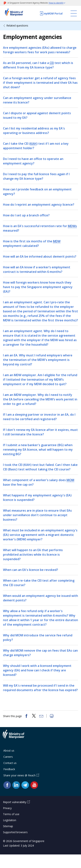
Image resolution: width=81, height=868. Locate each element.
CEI (52, 63)
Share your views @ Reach (19, 775)
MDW (57, 241)
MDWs (72, 226)
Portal (51, 13)
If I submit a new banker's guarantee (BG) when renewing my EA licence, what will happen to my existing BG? (38, 450)
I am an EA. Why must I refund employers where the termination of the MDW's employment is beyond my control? (38, 360)
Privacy (7, 808)
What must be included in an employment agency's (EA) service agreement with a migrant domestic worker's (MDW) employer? (40, 535)
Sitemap (8, 826)
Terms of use (11, 814)
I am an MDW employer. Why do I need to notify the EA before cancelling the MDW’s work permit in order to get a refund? (40, 399)
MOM (70, 480)
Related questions (17, 25)
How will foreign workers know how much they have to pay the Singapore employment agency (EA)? (38, 287)
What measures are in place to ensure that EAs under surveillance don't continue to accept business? (37, 515)
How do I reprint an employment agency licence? (39, 205)
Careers (8, 757)
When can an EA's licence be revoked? (31, 570)
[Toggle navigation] (74, 13)
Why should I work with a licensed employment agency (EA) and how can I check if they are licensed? (37, 670)
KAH (33, 144)
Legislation (10, 820)
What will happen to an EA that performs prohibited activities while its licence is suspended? (33, 555)
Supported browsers (15, 832)
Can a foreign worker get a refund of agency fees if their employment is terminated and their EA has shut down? (40, 83)
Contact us (10, 763)
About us (9, 750)
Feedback (9, 769)
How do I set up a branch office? (26, 215)
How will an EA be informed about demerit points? (40, 256)
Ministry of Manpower (16, 736)
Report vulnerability (15, 802)
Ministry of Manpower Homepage (19, 13)
